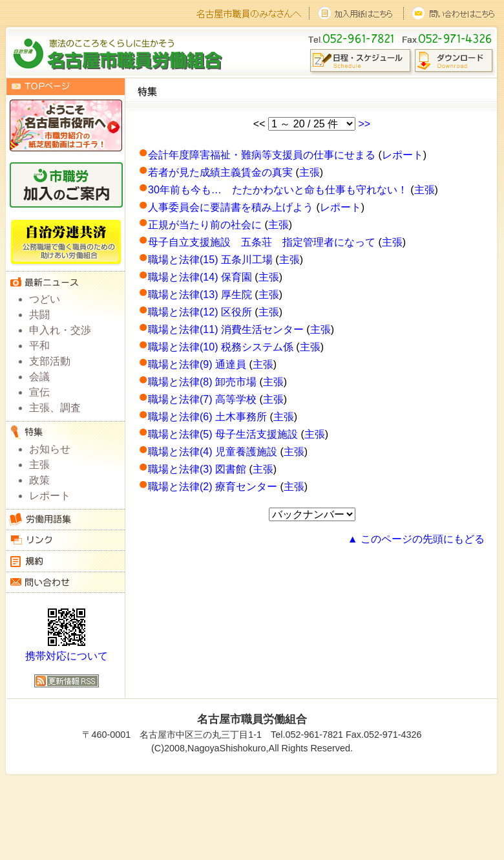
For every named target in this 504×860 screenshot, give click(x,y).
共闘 (39, 315)
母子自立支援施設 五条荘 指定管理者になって (262, 242)
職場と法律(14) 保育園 (200, 277)
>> (364, 124)
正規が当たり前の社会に (205, 225)
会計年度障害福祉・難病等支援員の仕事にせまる (262, 155)
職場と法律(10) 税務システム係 (221, 347)
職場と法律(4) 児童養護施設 (213, 452)
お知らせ (50, 449)
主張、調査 (55, 408)
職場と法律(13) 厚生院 (200, 295)
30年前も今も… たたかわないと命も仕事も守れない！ (278, 190)
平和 (39, 346)
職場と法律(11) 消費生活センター (226, 329)
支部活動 (50, 361)
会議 (39, 377)
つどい (45, 299)
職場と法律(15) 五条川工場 (210, 260)
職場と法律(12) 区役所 (200, 312)
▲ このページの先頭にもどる (416, 539)
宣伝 (39, 392)
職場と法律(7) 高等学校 (202, 399)
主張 (310, 172)
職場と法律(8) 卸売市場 (202, 382)
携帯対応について (67, 656)
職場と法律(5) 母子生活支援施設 (223, 434)
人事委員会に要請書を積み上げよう (231, 207)
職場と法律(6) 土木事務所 (207, 417)
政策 (39, 480)
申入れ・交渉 (60, 330)
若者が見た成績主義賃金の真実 (220, 172)
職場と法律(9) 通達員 (197, 364)
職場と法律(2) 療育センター (213, 487)
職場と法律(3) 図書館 (197, 469)
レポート (403, 155)
